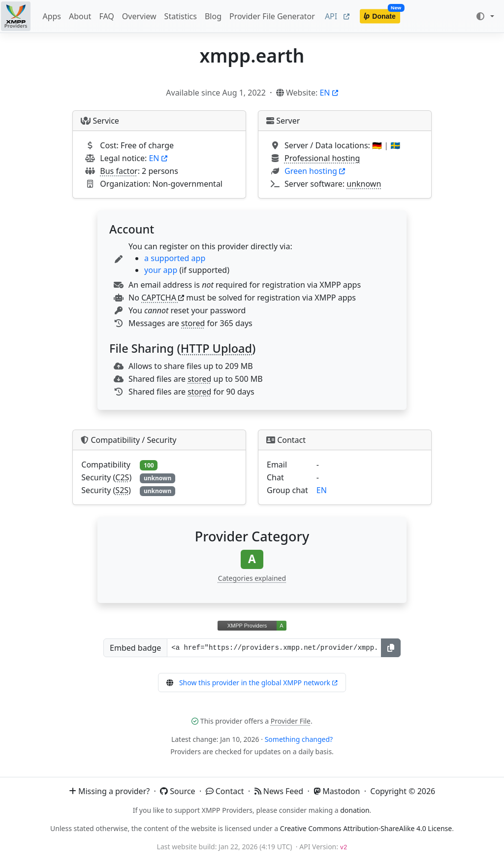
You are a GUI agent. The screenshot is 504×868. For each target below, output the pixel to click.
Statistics (181, 16)
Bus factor (119, 171)
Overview (139, 16)
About (80, 16)
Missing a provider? (109, 791)
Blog (213, 16)
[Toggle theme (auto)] (485, 16)
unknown (364, 184)
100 (149, 465)
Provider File (291, 721)
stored (193, 323)
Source (178, 791)
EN (329, 93)
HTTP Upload (216, 348)
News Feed (279, 791)
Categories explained (252, 578)
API (337, 16)
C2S (122, 477)
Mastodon (337, 791)
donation (355, 810)
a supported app (175, 258)
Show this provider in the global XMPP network (258, 683)
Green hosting (315, 171)
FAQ (106, 16)
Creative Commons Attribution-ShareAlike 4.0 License (366, 828)
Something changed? (299, 739)
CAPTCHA (163, 298)
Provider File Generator (272, 16)
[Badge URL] (274, 648)
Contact (225, 791)
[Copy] (391, 648)
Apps (52, 16)
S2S (122, 490)
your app (161, 270)
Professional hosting (322, 158)
